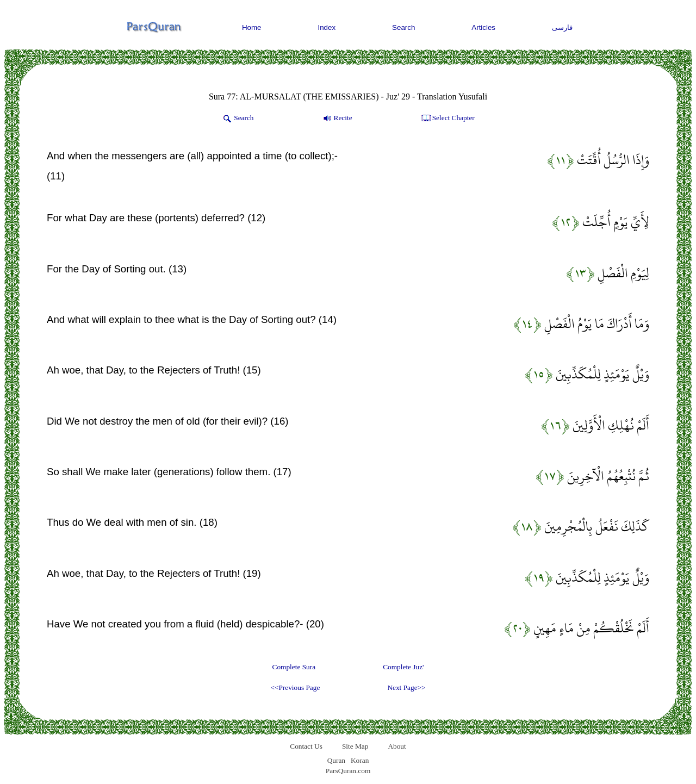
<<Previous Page (295, 687)
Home (252, 27)
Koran (360, 760)
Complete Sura (294, 667)
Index (327, 27)
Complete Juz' (403, 667)
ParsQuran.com (348, 771)
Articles (483, 27)
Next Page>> (406, 687)
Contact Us (306, 746)
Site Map (355, 746)
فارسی (562, 27)
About (397, 746)
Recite (337, 119)
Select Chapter (447, 119)
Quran (336, 760)
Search (403, 27)
